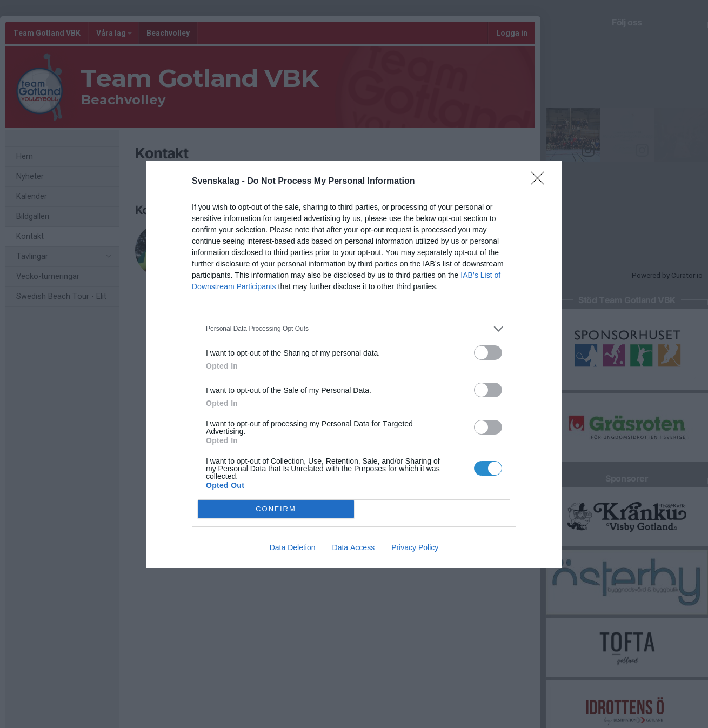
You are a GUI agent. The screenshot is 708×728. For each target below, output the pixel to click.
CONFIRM (276, 509)
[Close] (541, 182)
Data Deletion (293, 547)
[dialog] (354, 364)
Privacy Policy (415, 547)
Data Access (354, 547)
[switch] (488, 353)
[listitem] (354, 329)
